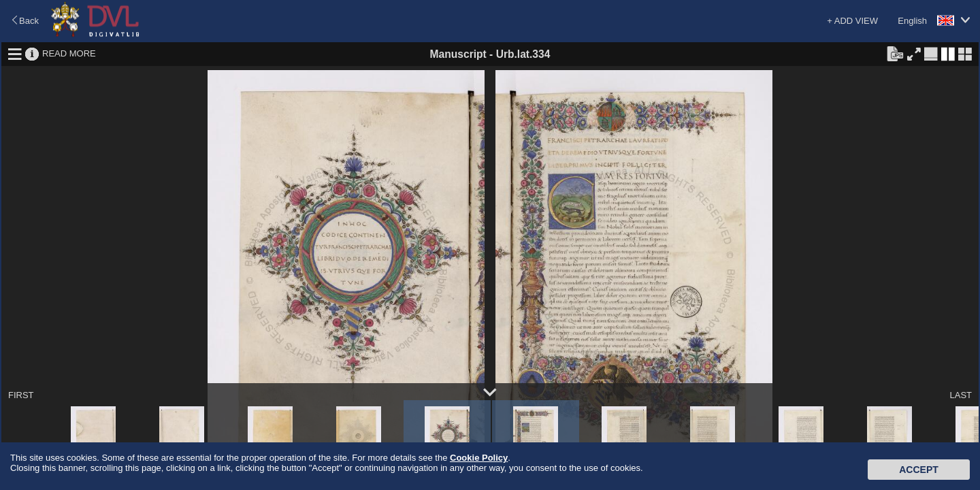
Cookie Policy (479, 458)
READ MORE (69, 53)
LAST (961, 395)
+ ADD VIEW (852, 21)
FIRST (21, 395)
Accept (919, 470)
